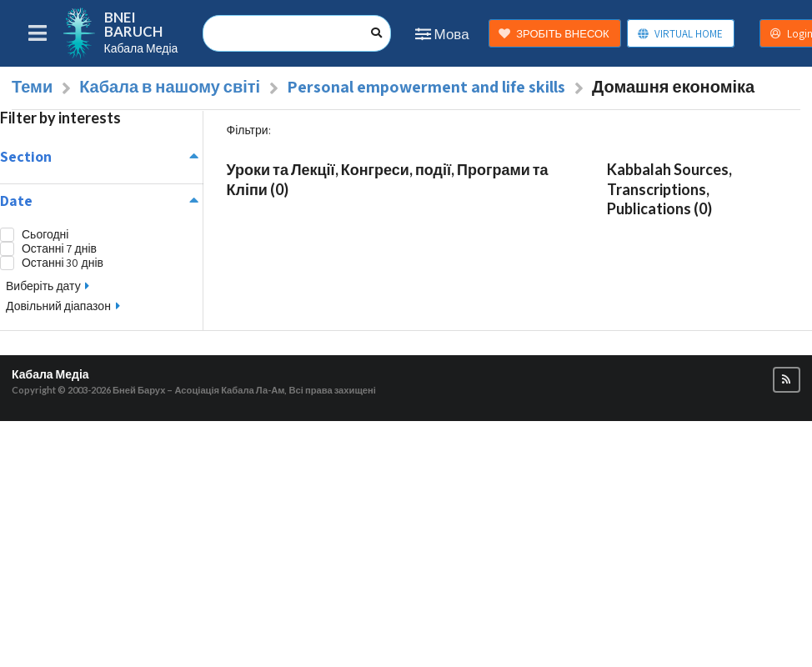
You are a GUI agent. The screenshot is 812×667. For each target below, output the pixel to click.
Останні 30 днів (63, 263)
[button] (787, 380)
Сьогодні (45, 235)
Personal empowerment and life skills (426, 87)
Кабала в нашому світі (170, 87)
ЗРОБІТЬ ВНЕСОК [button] (554, 34)
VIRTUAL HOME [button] (680, 34)
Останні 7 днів (59, 249)
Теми (32, 87)
